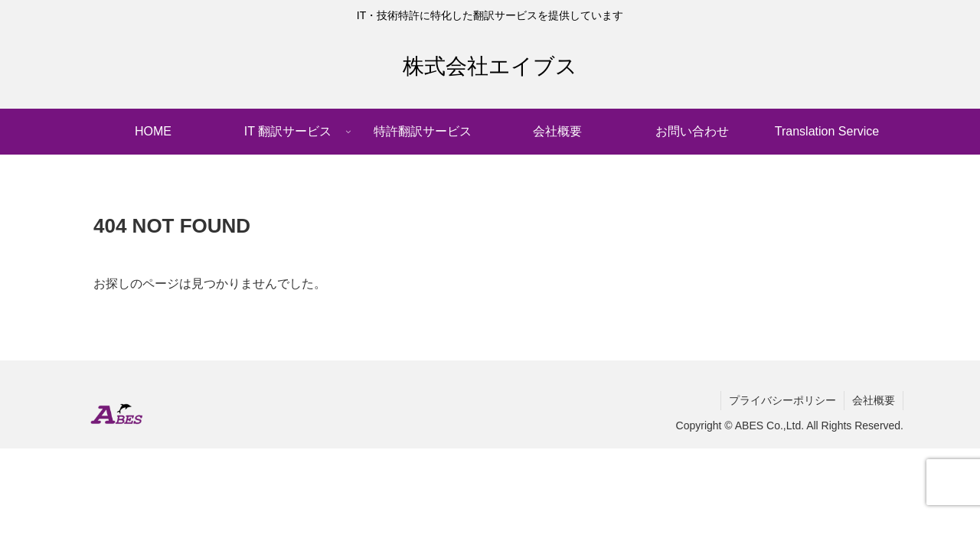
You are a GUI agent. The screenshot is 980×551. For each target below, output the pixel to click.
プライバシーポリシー (782, 400)
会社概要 (874, 400)
